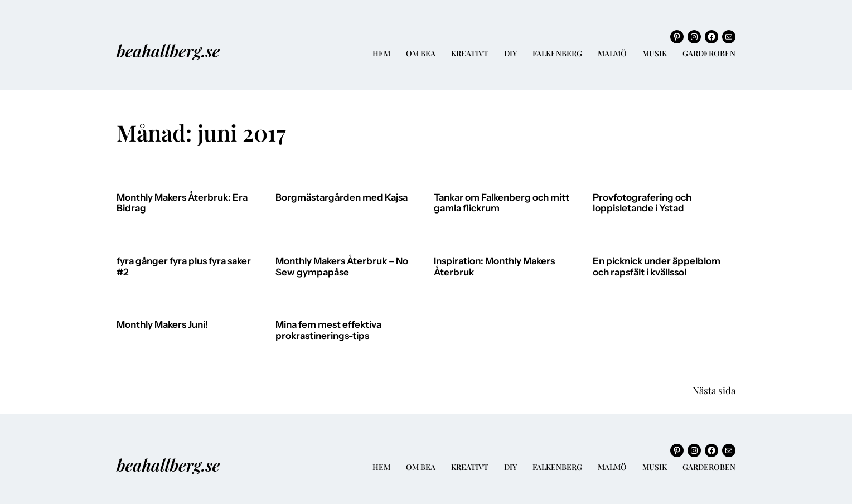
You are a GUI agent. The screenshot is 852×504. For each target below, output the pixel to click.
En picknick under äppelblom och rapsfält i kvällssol (657, 267)
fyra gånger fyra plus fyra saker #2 (184, 267)
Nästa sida (714, 390)
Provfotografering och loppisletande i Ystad (642, 203)
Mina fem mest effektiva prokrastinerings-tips (328, 330)
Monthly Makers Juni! (162, 325)
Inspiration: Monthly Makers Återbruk (494, 267)
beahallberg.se (168, 50)
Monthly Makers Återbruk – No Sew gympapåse (342, 267)
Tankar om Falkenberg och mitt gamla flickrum (502, 203)
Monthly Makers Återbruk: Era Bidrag (182, 203)
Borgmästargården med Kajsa (342, 198)
